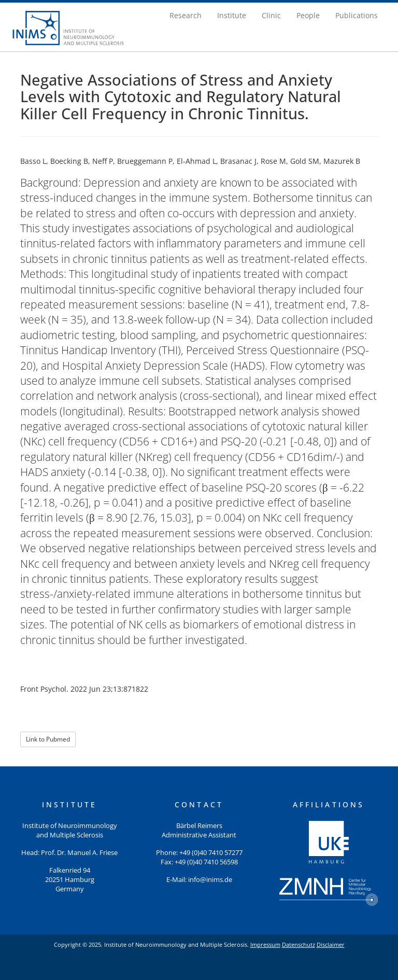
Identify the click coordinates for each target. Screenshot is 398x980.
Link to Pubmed (48, 739)
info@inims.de (210, 880)
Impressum (265, 944)
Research (186, 15)
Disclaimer (331, 944)
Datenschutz (298, 944)
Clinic (271, 15)
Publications (357, 15)
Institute (232, 15)
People (308, 15)
